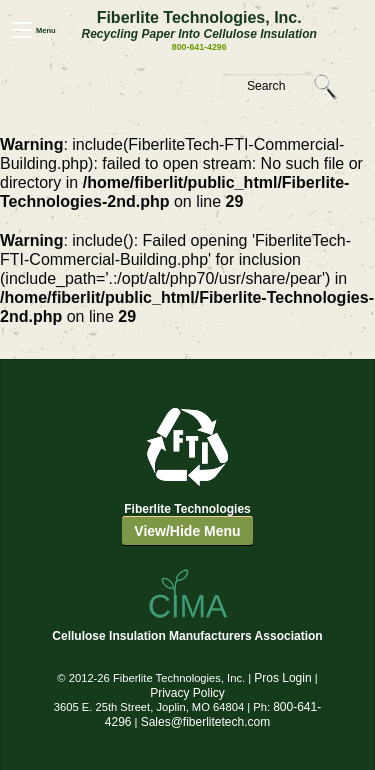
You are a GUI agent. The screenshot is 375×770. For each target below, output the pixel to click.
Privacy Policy (187, 693)
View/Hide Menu (187, 531)
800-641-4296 (199, 47)
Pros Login (282, 678)
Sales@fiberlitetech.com (206, 722)
